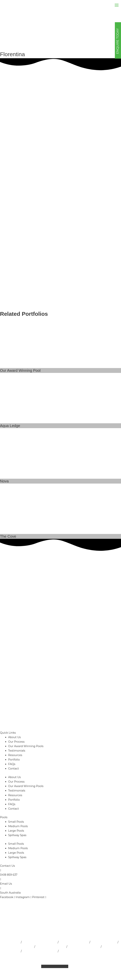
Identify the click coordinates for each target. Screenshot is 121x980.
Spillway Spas (17, 835)
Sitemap (23, 966)
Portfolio (14, 760)
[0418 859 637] (0, 870)
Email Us (6, 884)
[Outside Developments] (11, 5)
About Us (15, 737)
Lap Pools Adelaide (104, 942)
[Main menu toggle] (117, 5)
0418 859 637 (9, 875)
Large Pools (16, 831)
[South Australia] (0, 888)
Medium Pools (18, 826)
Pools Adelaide (10, 942)
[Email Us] (0, 879)
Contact (14, 769)
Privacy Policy (88, 956)
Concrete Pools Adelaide (76, 951)
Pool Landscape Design (84, 947)
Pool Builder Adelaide (74, 942)
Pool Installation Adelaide (40, 942)
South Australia (10, 893)
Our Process (16, 742)
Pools (4, 817)
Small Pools (16, 822)
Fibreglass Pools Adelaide (40, 951)
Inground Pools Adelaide (17, 947)
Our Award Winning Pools (26, 746)
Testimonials (17, 751)
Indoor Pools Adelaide (51, 947)
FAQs (12, 764)
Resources (15, 755)
